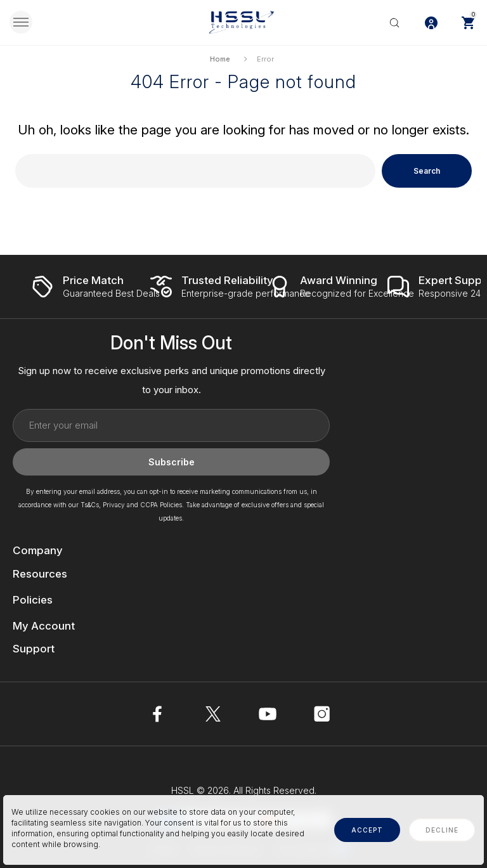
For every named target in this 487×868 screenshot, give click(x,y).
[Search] (394, 22)
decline (442, 830)
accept (367, 830)
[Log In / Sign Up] (431, 22)
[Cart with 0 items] (468, 22)
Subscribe (172, 463)
